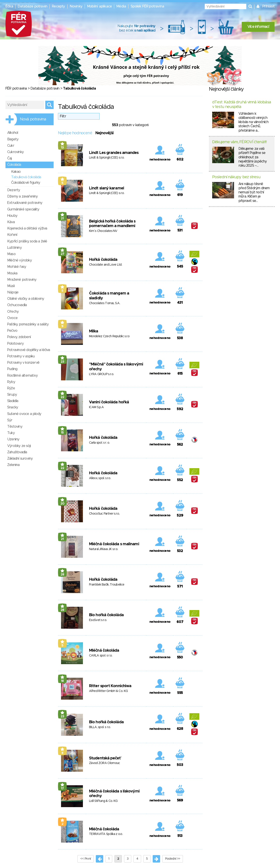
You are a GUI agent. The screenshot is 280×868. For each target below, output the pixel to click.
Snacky (13, 407)
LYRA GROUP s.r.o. (101, 374)
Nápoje (13, 292)
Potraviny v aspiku (21, 356)
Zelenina (13, 465)
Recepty (58, 6)
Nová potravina (33, 119)
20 (62, 504)
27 (62, 254)
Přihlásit (268, 6)
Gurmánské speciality (23, 209)
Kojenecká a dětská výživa (27, 228)
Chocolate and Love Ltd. (106, 265)
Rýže (11, 388)
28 (62, 575)
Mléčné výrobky (19, 260)
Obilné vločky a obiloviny (26, 299)
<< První (86, 859)
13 (62, 148)
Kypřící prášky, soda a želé (27, 241)
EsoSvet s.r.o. (98, 620)
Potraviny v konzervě (23, 363)
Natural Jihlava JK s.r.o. (104, 549)
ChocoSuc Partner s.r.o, (104, 514)
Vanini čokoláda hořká (109, 402)
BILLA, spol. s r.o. (100, 727)
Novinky (76, 6)
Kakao (16, 172)
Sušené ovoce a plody (24, 414)
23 (62, 362)
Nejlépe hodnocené (75, 133)
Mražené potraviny (22, 280)
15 (62, 433)
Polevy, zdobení (19, 337)
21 (62, 219)
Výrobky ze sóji (19, 446)
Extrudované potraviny (25, 203)
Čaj (10, 158)
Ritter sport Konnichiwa (110, 686)
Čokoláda (14, 165)
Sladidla (13, 401)
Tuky (11, 433)
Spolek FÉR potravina (147, 6)
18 (62, 681)
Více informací (258, 27)
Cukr (11, 146)
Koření (12, 235)
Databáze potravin (32, 6)
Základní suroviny (20, 459)
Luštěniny (14, 248)
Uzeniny (13, 439)
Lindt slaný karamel (107, 188)
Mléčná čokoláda (104, 651)
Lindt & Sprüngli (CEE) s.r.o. (107, 158)
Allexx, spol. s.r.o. (100, 478)
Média (121, 6)
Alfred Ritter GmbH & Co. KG (108, 691)
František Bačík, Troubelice (107, 585)
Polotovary (15, 344)
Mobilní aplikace (99, 6)
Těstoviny (15, 427)
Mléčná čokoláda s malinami (114, 544)
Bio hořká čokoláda (106, 615)
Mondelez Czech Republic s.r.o (109, 336)
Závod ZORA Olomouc (104, 763)
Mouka (12, 273)
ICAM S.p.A (96, 407)
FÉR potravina (16, 88)
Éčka (9, 6)
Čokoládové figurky (26, 183)
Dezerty (14, 190)
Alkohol (13, 133)
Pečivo (12, 331)
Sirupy (12, 395)
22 (62, 397)
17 (62, 789)
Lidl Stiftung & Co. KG (103, 801)
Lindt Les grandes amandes (114, 153)
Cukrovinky (15, 152)
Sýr (10, 420)
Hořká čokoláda (103, 260)
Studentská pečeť (105, 758)
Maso (11, 254)
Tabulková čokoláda (26, 177)
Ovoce (12, 318)
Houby (12, 216)
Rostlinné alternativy (22, 376)
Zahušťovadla (17, 452)
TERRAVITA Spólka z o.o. (106, 834)
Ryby (11, 382)
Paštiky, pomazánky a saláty (28, 324)
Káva (11, 222)
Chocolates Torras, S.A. (105, 303)
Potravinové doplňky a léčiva (29, 350)
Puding (12, 369)
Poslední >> (173, 859)
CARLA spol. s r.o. (101, 656)
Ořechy (13, 312)
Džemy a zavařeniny (23, 196)
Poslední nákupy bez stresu (236, 177)
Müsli (11, 286)
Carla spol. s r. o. (99, 443)
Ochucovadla (17, 305)
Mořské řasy (17, 267)
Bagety (13, 139)
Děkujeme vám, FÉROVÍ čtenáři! (239, 142)
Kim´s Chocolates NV (103, 231)
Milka (94, 331)
